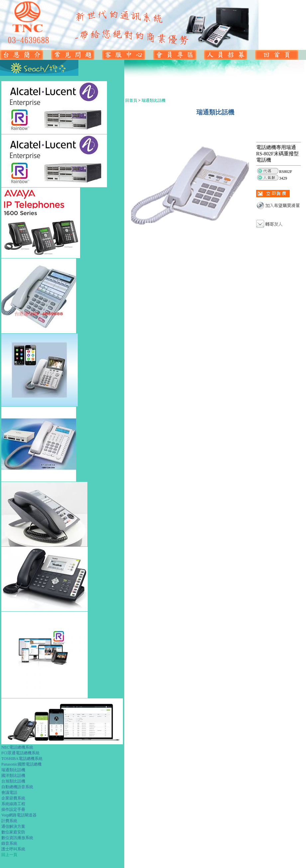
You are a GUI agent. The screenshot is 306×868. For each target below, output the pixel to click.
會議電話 (9, 793)
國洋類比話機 (13, 776)
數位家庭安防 (13, 832)
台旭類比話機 (13, 781)
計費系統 (9, 821)
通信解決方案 (13, 826)
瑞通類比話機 (13, 770)
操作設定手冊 (13, 809)
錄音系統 (9, 843)
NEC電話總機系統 (17, 747)
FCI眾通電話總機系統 (20, 753)
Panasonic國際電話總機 (21, 764)
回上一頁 (9, 855)
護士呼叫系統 (13, 849)
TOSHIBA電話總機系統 (22, 759)
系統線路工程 (13, 804)
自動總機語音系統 (17, 787)
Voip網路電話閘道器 (19, 815)
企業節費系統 (13, 798)
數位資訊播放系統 (17, 838)
